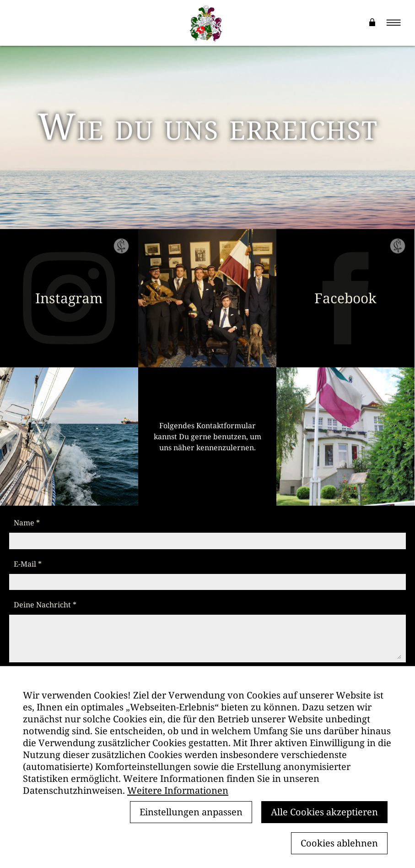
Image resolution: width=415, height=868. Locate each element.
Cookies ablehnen (339, 843)
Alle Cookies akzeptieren (324, 812)
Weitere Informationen (178, 790)
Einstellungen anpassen (191, 812)
